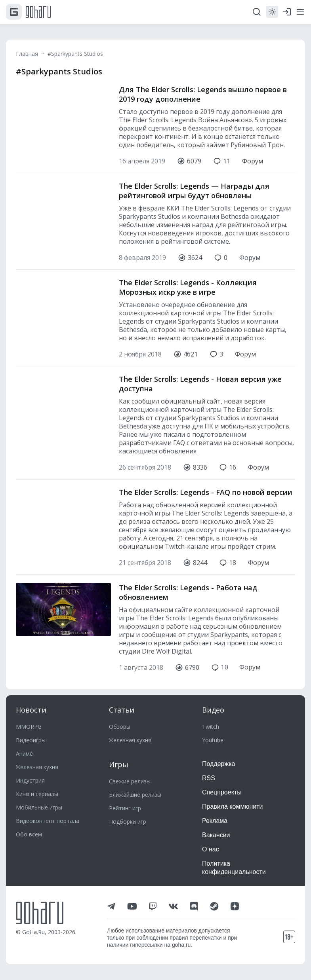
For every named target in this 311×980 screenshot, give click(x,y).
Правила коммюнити (233, 807)
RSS (209, 778)
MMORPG (29, 727)
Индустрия (30, 780)
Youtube (213, 740)
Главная (27, 54)
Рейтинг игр (125, 808)
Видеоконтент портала (48, 821)
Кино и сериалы (37, 794)
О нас (211, 849)
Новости (31, 710)
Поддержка (218, 764)
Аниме (24, 753)
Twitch (211, 727)
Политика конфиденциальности (234, 868)
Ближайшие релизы (135, 795)
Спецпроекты (222, 792)
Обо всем (29, 834)
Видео (213, 710)
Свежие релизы (130, 781)
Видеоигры (31, 740)
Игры (119, 764)
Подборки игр (128, 822)
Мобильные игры (39, 807)
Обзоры (120, 727)
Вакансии (216, 835)
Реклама (215, 821)
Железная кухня (37, 767)
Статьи (122, 710)
